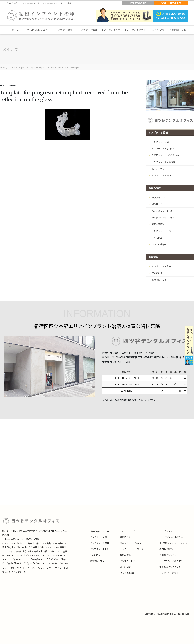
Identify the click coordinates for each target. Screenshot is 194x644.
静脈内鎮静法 (158, 224)
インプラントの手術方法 (163, 149)
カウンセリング (159, 197)
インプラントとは (160, 142)
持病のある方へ (167, 549)
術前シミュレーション (162, 211)
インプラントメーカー (162, 231)
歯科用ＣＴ (157, 204)
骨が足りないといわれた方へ (165, 155)
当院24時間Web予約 (171, 3)
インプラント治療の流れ (163, 162)
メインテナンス (159, 169)
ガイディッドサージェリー (164, 218)
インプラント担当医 (161, 266)
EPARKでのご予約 (138, 3)
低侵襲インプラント (169, 555)
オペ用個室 (157, 238)
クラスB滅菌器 (159, 244)
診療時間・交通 (159, 280)
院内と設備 (157, 273)
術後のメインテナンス (170, 567)
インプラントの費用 (161, 175)
